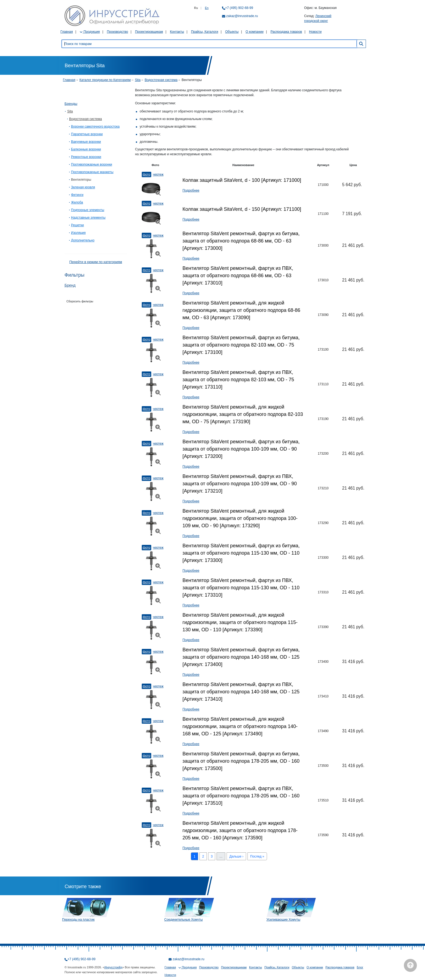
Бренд (70, 285)
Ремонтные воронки (86, 157)
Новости (315, 32)
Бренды (71, 104)
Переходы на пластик (78, 920)
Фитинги (77, 195)
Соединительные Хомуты (183, 920)
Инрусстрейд (113, 967)
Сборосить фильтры (80, 301)
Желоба (77, 202)
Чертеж (158, 174)
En (207, 8)
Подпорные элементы (88, 210)
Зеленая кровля (83, 187)
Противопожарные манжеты (92, 172)
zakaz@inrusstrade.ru (242, 16)
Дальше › (236, 856)
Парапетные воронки (87, 134)
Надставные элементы (88, 218)
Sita (138, 80)
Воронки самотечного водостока (95, 127)
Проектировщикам (149, 32)
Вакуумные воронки (86, 142)
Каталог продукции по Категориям (105, 80)
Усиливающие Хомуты (283, 920)
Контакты (177, 32)
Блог (360, 967)
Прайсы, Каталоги (205, 32)
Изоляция (78, 233)
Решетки (78, 225)
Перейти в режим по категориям (96, 262)
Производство (117, 32)
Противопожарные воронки (91, 164)
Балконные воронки (86, 149)
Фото (146, 174)
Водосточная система (161, 80)
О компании (255, 32)
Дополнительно (83, 240)
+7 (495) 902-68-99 (239, 8)
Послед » (257, 856)
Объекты (232, 32)
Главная (67, 32)
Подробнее (191, 190)
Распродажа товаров (286, 32)
